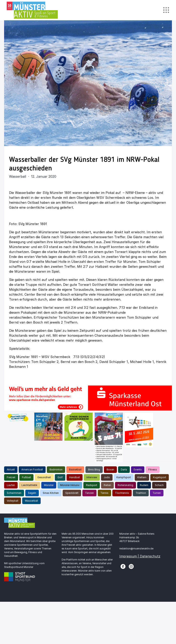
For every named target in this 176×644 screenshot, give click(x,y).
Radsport (92, 485)
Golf (60, 477)
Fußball (26, 477)
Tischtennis (122, 493)
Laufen (11, 485)
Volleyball (13, 501)
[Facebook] (123, 566)
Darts (124, 470)
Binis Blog (94, 470)
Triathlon (141, 493)
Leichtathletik (29, 485)
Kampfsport (124, 477)
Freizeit (11, 477)
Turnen (157, 493)
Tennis (104, 493)
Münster (49, 485)
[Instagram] (131, 566)
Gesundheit (44, 477)
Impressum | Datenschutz (140, 556)
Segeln (32, 493)
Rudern (144, 485)
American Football (32, 470)
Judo (107, 477)
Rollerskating (125, 485)
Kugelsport (160, 477)
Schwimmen (14, 493)
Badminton (56, 470)
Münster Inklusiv (70, 485)
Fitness (153, 470)
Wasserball (31, 501)
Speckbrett (72, 493)
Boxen (110, 470)
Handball (75, 477)
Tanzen (89, 493)
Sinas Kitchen (51, 493)
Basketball (75, 470)
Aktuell (11, 470)
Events (138, 470)
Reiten (107, 485)
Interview (92, 477)
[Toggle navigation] (166, 10)
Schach (159, 485)
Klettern (142, 477)
